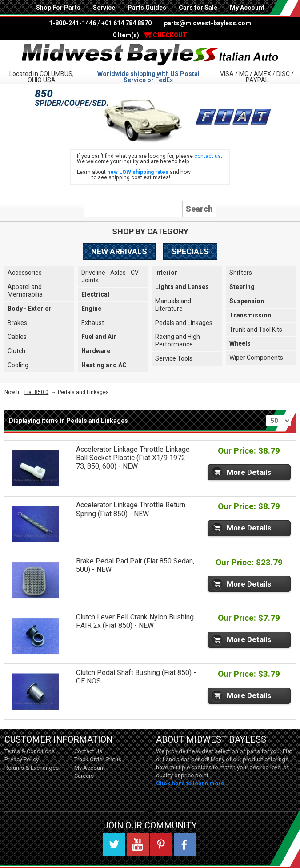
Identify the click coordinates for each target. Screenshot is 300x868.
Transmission (250, 315)
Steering (242, 287)
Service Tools (174, 358)
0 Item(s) (150, 35)
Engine (91, 309)
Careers (84, 776)
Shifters (241, 273)
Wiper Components (256, 358)
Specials (190, 251)
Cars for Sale (198, 8)
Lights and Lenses (182, 287)
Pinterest (161, 844)
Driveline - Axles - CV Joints (110, 276)
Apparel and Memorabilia (25, 291)
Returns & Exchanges (32, 768)
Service (104, 8)
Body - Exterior (30, 309)
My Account (247, 8)
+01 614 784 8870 (126, 23)
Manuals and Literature (173, 305)
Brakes (17, 323)
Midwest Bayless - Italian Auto (150, 55)
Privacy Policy (22, 759)
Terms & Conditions (30, 751)
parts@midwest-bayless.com (208, 23)
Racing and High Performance (178, 340)
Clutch (16, 351)
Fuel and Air (99, 337)
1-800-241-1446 (72, 23)
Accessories (25, 273)
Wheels (240, 343)
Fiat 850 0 (36, 392)
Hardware (96, 351)
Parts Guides (147, 8)
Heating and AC (104, 365)
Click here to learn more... (193, 783)
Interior (166, 273)
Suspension (247, 301)
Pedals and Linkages (184, 323)
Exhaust (93, 323)
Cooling (18, 365)
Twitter (114, 844)
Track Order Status (98, 759)
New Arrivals (119, 251)
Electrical (95, 294)
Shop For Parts (58, 8)
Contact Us (88, 751)
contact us (208, 156)
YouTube (138, 844)
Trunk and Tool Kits (256, 330)
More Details (249, 472)
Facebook (185, 844)
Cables (17, 337)
